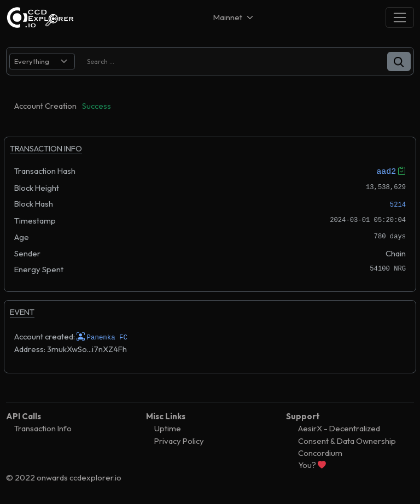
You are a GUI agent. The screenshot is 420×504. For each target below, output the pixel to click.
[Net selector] (234, 17)
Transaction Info (43, 428)
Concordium (320, 453)
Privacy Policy (179, 440)
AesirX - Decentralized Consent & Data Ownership (347, 434)
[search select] (42, 61)
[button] (399, 61)
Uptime (168, 428)
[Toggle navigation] (400, 17)
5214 (398, 205)
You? (312, 465)
